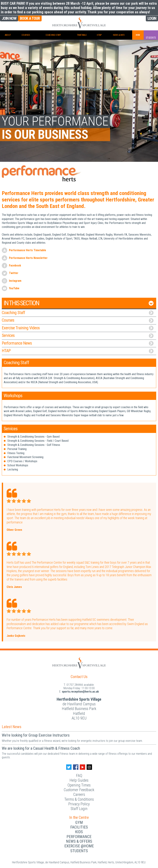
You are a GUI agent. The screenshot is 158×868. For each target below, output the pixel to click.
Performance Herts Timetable (28, 250)
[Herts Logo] (79, 663)
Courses (26, 35)
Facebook (15, 265)
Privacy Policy (79, 804)
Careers (79, 794)
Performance (79, 837)
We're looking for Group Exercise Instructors (36, 735)
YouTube (14, 288)
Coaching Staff (53, 35)
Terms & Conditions (79, 799)
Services (78, 336)
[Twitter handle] (69, 767)
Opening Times (79, 785)
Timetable (82, 35)
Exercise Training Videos (78, 328)
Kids (79, 832)
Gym (79, 822)
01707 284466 (75, 685)
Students (79, 851)
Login (152, 18)
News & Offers (79, 841)
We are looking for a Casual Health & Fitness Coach (41, 748)
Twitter (14, 273)
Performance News (78, 343)
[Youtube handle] (82, 767)
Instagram (15, 281)
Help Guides (79, 780)
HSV (138, 35)
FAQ (79, 776)
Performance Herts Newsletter (28, 258)
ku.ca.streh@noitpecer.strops (80, 692)
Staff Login (79, 809)
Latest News (12, 727)
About (8, 35)
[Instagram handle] (89, 767)
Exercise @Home (79, 846)
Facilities (79, 827)
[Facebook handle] (76, 767)
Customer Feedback (79, 790)
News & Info (119, 35)
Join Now (9, 18)
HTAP (99, 35)
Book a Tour (30, 18)
